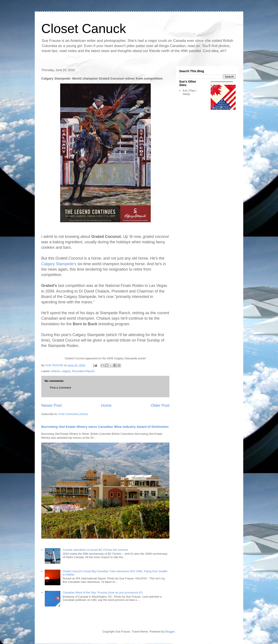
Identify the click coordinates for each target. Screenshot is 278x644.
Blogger (170, 632)
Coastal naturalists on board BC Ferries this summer (95, 550)
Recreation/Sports (83, 371)
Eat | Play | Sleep (189, 92)
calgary (66, 371)
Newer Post (51, 405)
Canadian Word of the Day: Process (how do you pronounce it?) (103, 593)
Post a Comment (60, 388)
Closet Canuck (84, 29)
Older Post (160, 405)
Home (106, 405)
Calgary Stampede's (59, 264)
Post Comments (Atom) (73, 414)
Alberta (55, 371)
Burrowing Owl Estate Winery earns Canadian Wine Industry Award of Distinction (105, 427)
